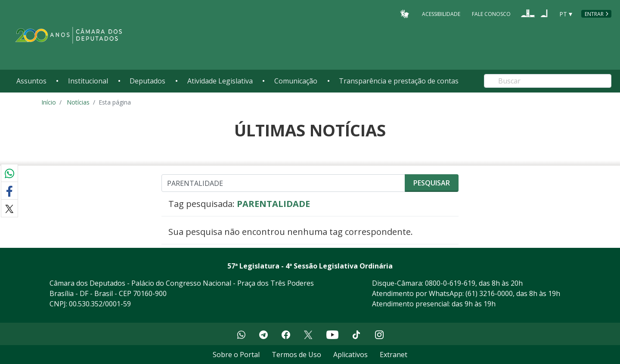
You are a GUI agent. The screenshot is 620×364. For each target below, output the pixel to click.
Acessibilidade (441, 14)
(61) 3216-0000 (489, 293)
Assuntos (31, 81)
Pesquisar (432, 183)
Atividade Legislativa (220, 81)
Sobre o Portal (236, 355)
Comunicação (296, 81)
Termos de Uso (296, 355)
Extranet (394, 355)
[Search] (548, 81)
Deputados (147, 81)
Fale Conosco (491, 14)
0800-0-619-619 (450, 283)
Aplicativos (350, 355)
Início (49, 102)
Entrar (594, 14)
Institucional (88, 81)
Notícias (78, 102)
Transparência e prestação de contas (399, 81)
